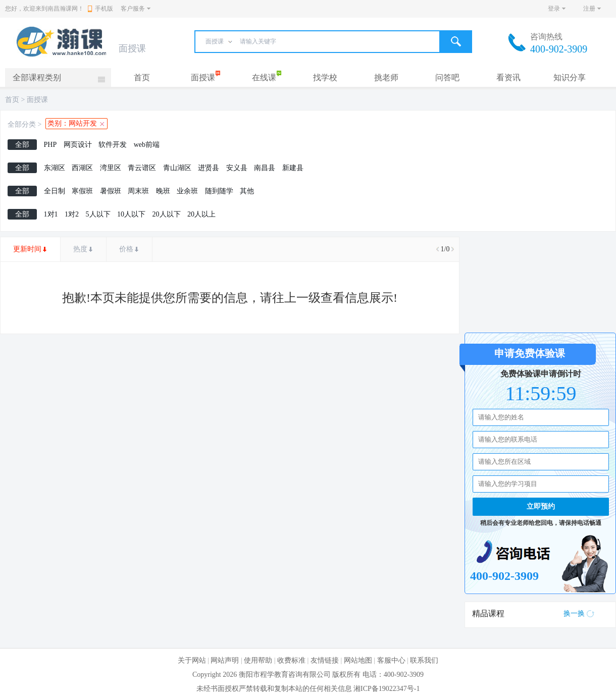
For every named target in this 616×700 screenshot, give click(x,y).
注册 (589, 9)
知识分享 (570, 77)
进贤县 (209, 168)
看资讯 (508, 77)
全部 (22, 145)
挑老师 (386, 77)
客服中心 (391, 660)
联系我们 (424, 660)
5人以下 (98, 214)
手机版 (100, 9)
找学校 (325, 77)
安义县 (237, 168)
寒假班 (82, 191)
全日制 (55, 191)
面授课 (203, 77)
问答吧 (447, 77)
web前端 (147, 145)
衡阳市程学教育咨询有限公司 (285, 675)
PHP (50, 145)
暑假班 (111, 191)
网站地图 (358, 660)
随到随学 (219, 191)
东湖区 (55, 168)
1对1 (51, 214)
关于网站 (192, 660)
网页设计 (78, 145)
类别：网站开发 (72, 123)
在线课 (264, 77)
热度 (80, 249)
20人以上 (201, 214)
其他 (247, 191)
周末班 (138, 191)
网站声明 (225, 660)
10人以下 (131, 214)
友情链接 (325, 660)
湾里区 (111, 168)
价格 (126, 249)
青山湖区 (177, 168)
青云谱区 (142, 168)
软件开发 (113, 145)
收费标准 (291, 660)
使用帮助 (258, 660)
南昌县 (265, 168)
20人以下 (167, 214)
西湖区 (82, 168)
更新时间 (27, 249)
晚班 (163, 191)
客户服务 (133, 9)
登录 (554, 9)
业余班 (187, 191)
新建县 (293, 168)
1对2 (72, 214)
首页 (142, 77)
